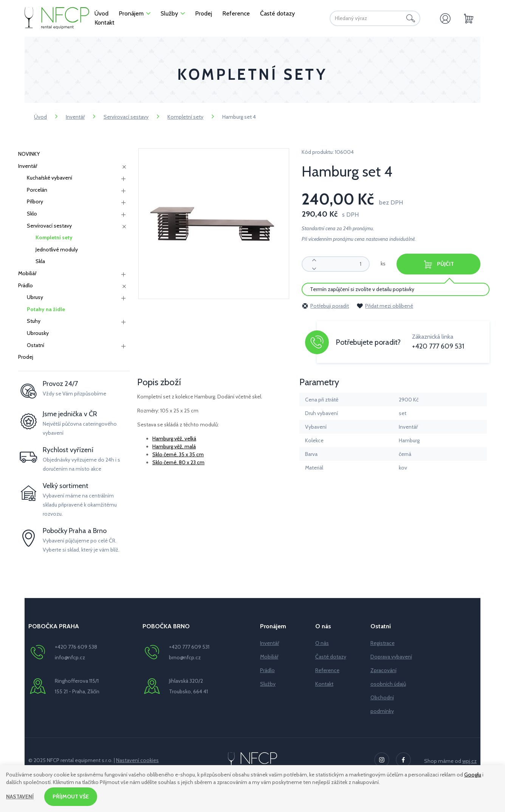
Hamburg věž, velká (174, 439)
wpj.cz (469, 761)
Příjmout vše (71, 797)
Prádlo (26, 285)
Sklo (32, 214)
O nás (322, 643)
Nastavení (20, 797)
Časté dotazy (331, 657)
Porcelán (37, 190)
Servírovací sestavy (126, 117)
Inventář (75, 117)
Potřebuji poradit (325, 306)
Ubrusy (35, 297)
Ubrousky (38, 333)
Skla (40, 261)
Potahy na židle (46, 309)
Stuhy (34, 321)
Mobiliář (27, 273)
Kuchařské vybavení (50, 178)
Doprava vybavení (391, 657)
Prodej (26, 357)
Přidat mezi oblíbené (385, 306)
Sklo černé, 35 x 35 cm (178, 454)
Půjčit (438, 264)
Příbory (35, 201)
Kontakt (324, 684)
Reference (327, 670)
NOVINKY (29, 154)
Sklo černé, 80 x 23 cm (178, 462)
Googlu (473, 775)
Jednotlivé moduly (57, 249)
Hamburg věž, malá (174, 446)
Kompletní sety (185, 117)
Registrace (383, 643)
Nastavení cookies (137, 760)
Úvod (40, 117)
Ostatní (36, 345)
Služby (268, 684)
